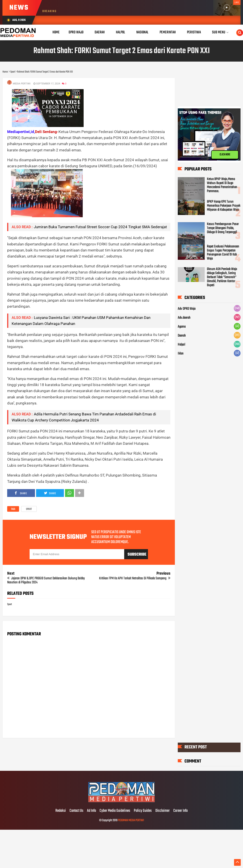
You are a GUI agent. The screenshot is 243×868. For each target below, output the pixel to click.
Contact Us (76, 811)
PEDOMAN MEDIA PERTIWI (131, 820)
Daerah (182, 336)
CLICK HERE (225, 156)
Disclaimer (163, 811)
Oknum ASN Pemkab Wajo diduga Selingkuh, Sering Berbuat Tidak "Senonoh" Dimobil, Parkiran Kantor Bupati (222, 277)
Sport (29, 509)
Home (56, 32)
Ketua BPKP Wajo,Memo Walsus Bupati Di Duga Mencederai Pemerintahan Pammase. (222, 185)
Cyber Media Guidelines (115, 811)
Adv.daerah (184, 318)
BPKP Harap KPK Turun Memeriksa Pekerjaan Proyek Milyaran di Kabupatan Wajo (224, 206)
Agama (182, 327)
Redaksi (61, 811)
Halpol (181, 345)
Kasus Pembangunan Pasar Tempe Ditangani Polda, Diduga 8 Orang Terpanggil (223, 228)
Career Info (180, 811)
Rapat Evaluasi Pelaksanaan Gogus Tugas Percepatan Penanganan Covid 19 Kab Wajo (223, 253)
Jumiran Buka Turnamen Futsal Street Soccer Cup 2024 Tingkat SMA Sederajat (100, 227)
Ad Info (91, 811)
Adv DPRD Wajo (187, 309)
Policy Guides (143, 811)
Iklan (181, 354)
